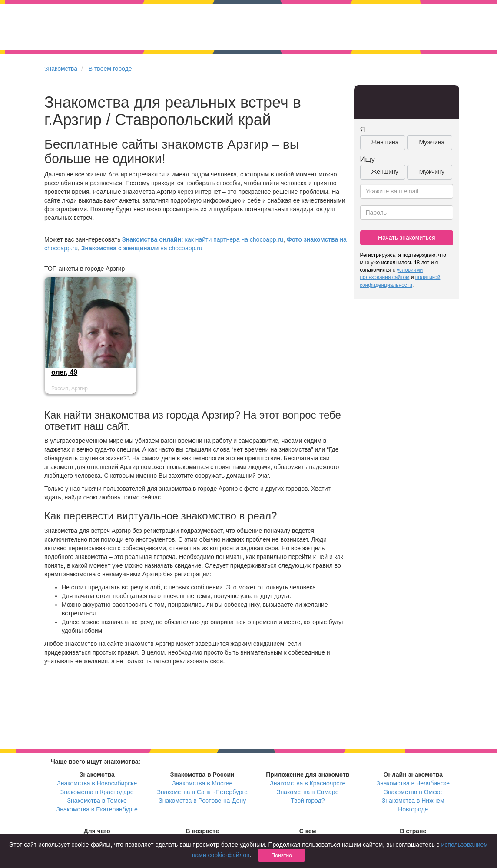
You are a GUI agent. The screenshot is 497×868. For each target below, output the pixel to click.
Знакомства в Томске (97, 801)
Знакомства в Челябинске (413, 783)
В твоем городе (110, 69)
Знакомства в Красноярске (308, 783)
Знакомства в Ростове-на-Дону (202, 801)
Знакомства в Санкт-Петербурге (202, 792)
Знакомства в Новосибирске (97, 783)
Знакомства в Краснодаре (97, 792)
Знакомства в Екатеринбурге (97, 809)
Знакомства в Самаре (308, 792)
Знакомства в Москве (202, 783)
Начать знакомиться (407, 238)
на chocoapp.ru (142, 248)
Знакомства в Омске (413, 792)
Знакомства (61, 69)
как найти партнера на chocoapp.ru (203, 239)
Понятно (282, 855)
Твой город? (308, 801)
